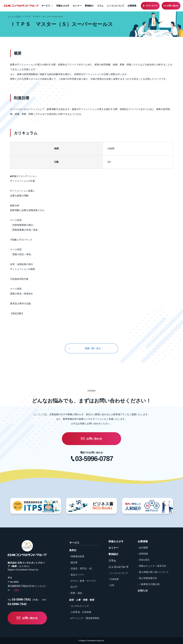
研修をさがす (63, 6)
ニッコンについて (115, 6)
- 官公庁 (73, 587)
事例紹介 (89, 6)
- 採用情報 (143, 554)
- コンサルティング (79, 606)
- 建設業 (73, 563)
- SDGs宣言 (144, 560)
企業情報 (132, 6)
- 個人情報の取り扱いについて (153, 572)
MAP (17, 590)
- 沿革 (111, 585)
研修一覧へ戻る (93, 348)
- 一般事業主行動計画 (149, 584)
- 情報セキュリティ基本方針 (152, 566)
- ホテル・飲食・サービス (83, 581)
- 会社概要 (143, 548)
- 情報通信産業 (77, 556)
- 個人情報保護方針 (147, 578)
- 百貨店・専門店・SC (81, 569)
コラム (100, 6)
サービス (46, 6)
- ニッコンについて (118, 573)
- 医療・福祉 (76, 593)
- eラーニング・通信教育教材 (84, 618)
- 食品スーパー (77, 575)
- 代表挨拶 (114, 579)
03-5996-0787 (94, 459)
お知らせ (143, 590)
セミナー (77, 6)
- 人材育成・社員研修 (80, 612)
